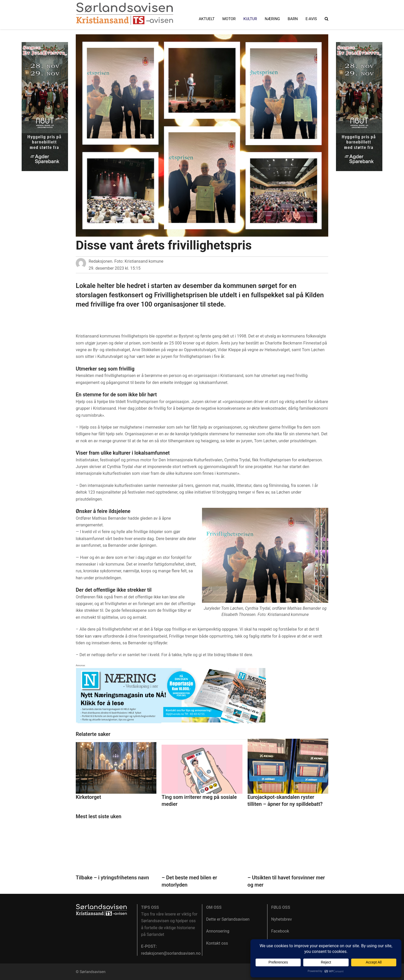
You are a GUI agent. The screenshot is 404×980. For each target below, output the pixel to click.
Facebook (280, 931)
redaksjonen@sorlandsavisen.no (171, 953)
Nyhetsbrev (282, 919)
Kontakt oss (217, 943)
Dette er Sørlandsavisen (228, 919)
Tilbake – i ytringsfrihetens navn (112, 878)
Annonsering (218, 931)
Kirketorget (88, 797)
